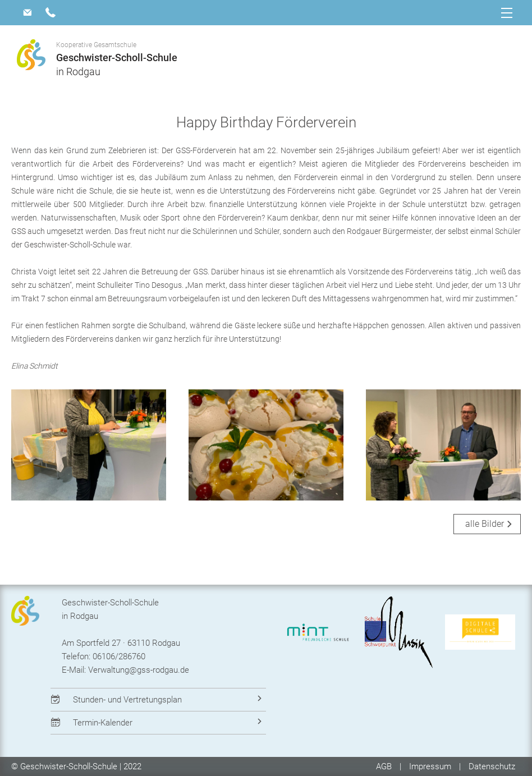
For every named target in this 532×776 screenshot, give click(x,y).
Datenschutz (492, 766)
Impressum (430, 766)
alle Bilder (485, 524)
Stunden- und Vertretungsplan (127, 700)
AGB (385, 766)
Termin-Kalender (103, 723)
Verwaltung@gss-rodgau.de (139, 670)
